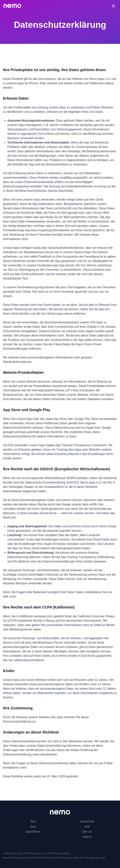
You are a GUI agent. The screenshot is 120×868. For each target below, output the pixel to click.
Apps (33, 827)
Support (87, 837)
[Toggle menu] (113, 6)
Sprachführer (33, 832)
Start (33, 821)
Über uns (87, 832)
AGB (87, 827)
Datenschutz (87, 821)
